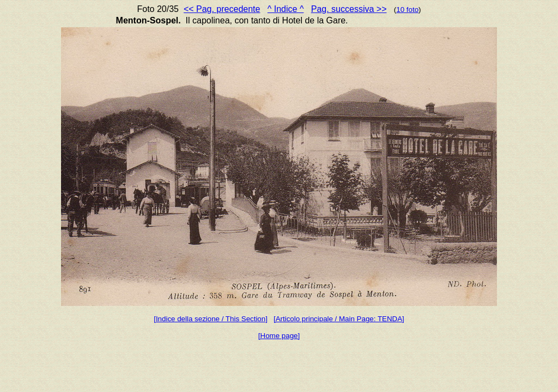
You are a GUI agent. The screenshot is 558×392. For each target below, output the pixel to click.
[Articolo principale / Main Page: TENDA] (339, 319)
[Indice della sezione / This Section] (211, 319)
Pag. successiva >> (349, 9)
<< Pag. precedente (222, 9)
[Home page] (279, 336)
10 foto (407, 10)
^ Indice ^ (286, 9)
